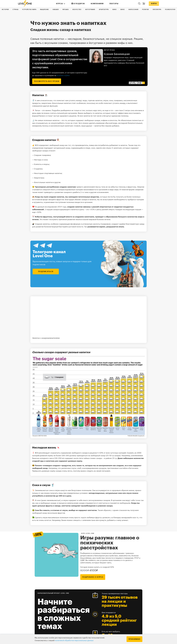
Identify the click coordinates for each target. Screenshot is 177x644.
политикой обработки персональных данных (74, 640)
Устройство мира (29, 9)
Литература (157, 9)
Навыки (56, 9)
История (5, 9)
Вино (123, 9)
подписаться (46, 272)
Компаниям (97, 4)
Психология (170, 9)
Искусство (77, 9)
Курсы (59, 4)
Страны (15, 9)
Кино (115, 9)
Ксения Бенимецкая (117, 54)
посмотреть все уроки (47, 81)
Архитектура (104, 9)
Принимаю (134, 639)
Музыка (66, 9)
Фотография (90, 9)
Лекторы (114, 4)
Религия (145, 9)
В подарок (78, 4)
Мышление (44, 9)
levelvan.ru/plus (63, 75)
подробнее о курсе (93, 577)
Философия (133, 9)
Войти (154, 4)
